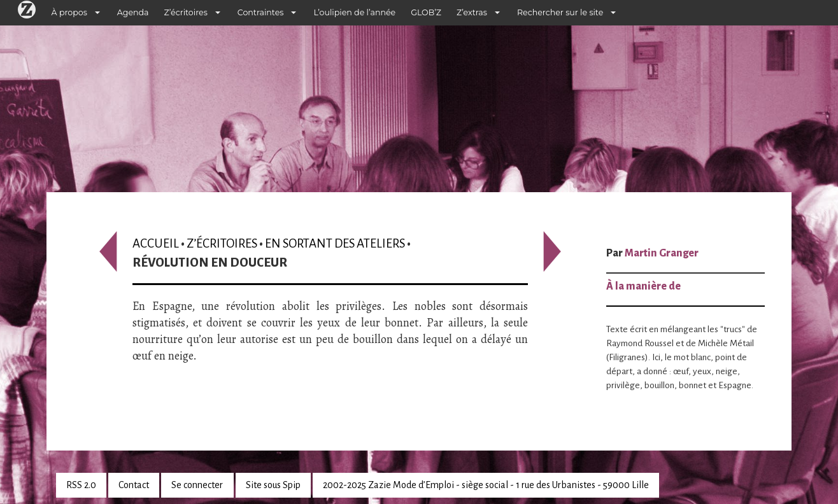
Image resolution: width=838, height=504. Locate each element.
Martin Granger (662, 253)
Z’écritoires (186, 12)
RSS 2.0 (81, 485)
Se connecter (197, 485)
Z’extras (472, 12)
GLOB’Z (426, 12)
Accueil (156, 243)
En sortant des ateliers (335, 243)
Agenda (133, 12)
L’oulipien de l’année (354, 12)
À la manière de (643, 286)
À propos (69, 12)
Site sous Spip (273, 485)
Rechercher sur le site (560, 12)
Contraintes (261, 12)
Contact (134, 485)
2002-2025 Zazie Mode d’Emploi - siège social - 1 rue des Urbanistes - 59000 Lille (486, 485)
